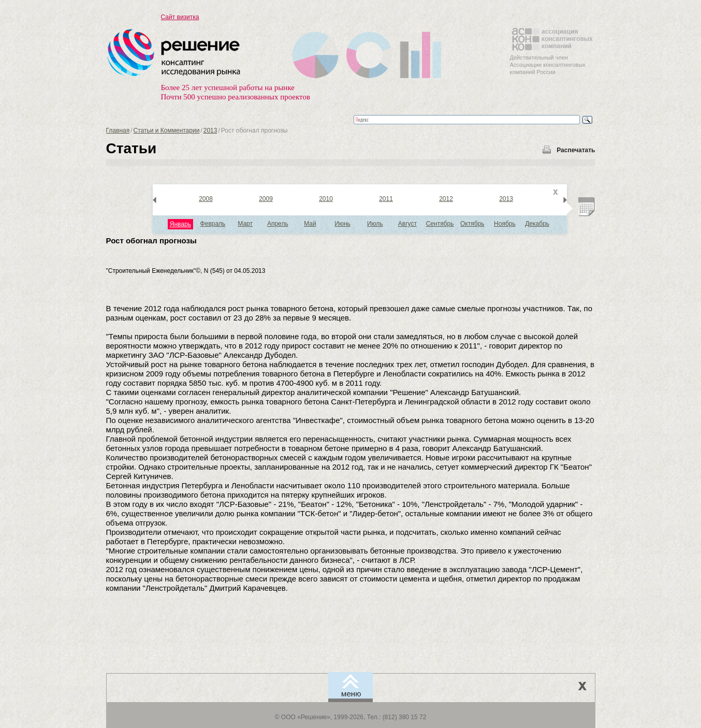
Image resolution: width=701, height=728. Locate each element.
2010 (326, 199)
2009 (266, 199)
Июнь (342, 224)
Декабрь (537, 224)
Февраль (213, 224)
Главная (118, 130)
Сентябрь (440, 224)
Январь (180, 224)
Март (245, 224)
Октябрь (472, 224)
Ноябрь (505, 224)
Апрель (278, 224)
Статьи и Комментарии (167, 130)
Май (310, 224)
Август (407, 224)
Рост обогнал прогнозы (151, 241)
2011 (386, 199)
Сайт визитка (180, 17)
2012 (446, 199)
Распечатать (576, 150)
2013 (210, 130)
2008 (206, 199)
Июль (375, 224)
